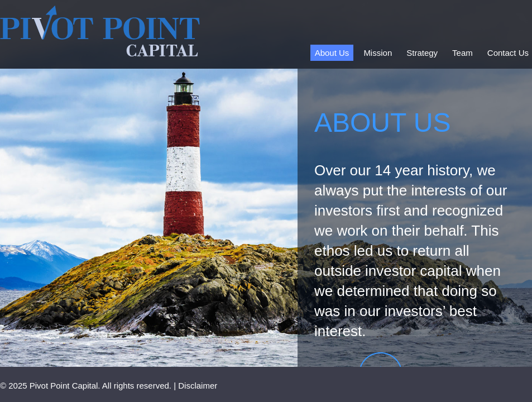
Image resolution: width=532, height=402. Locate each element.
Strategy (422, 53)
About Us (332, 53)
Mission (378, 53)
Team (462, 53)
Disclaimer (198, 386)
